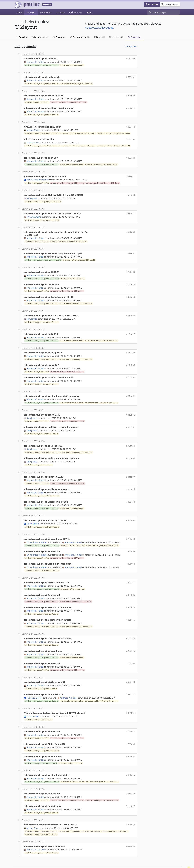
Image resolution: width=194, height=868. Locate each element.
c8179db (131, 311)
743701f (131, 211)
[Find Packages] (166, 12)
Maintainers (46, 12)
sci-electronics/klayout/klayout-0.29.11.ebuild (67, 181)
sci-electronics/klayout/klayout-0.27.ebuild (76, 592)
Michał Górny (33, 129)
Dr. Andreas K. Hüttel (37, 534)
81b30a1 (131, 720)
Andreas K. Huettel (36, 835)
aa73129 (131, 671)
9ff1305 (131, 653)
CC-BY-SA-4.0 (78, 863)
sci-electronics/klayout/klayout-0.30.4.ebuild (41, 83)
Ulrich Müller (33, 704)
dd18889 (131, 832)
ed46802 (131, 512)
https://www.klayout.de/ (100, 28)
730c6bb (131, 555)
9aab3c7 (131, 683)
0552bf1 (131, 409)
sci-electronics (35, 22)
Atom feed (131, 46)
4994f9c (131, 421)
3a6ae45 (131, 610)
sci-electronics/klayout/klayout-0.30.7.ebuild (41, 65)
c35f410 (131, 107)
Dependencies (40, 37)
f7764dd (131, 269)
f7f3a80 (131, 732)
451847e (131, 781)
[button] (152, 4)
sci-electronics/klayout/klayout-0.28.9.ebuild (67, 287)
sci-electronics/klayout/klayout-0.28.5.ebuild (67, 366)
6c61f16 (131, 628)
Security (116, 37)
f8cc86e (131, 543)
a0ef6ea (131, 762)
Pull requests (80, 37)
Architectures (76, 12)
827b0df (131, 391)
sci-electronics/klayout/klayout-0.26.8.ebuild (102, 787)
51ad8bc (131, 372)
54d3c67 (131, 744)
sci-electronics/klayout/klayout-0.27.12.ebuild (67, 415)
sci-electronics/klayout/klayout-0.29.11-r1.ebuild (68, 101)
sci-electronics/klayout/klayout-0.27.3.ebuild (41, 592)
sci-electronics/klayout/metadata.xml (39, 458)
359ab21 (131, 174)
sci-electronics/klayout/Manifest (72, 65)
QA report (59, 37)
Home (19, 12)
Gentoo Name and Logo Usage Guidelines (108, 863)
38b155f (131, 701)
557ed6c (131, 250)
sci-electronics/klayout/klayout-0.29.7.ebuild (103, 181)
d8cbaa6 (131, 811)
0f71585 (131, 360)
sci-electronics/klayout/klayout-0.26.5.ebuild (67, 787)
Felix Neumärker (34, 686)
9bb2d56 (131, 229)
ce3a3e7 (131, 330)
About (89, 12)
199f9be (131, 439)
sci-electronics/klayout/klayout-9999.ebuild (76, 83)
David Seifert (33, 516)
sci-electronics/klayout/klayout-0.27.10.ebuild (67, 476)
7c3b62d (131, 281)
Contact (176, 857)
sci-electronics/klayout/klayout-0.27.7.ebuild (67, 549)
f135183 (131, 138)
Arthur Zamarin (34, 214)
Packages (31, 12)
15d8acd (131, 482)
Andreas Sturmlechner (38, 177)
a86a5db (131, 586)
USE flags (60, 12)
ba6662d (131, 598)
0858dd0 (131, 156)
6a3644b (131, 126)
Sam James (32, 196)
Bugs (99, 37)
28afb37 (131, 470)
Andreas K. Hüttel (35, 62)
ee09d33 (131, 452)
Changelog (134, 37)
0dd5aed (131, 293)
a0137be (131, 348)
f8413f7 (131, 573)
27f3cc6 (131, 531)
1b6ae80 (131, 193)
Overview (22, 37)
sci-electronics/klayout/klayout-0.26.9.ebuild (67, 726)
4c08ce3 (131, 494)
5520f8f (131, 77)
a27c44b (131, 640)
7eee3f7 (131, 793)
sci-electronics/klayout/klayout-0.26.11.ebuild (67, 659)
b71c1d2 (131, 59)
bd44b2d (131, 95)
